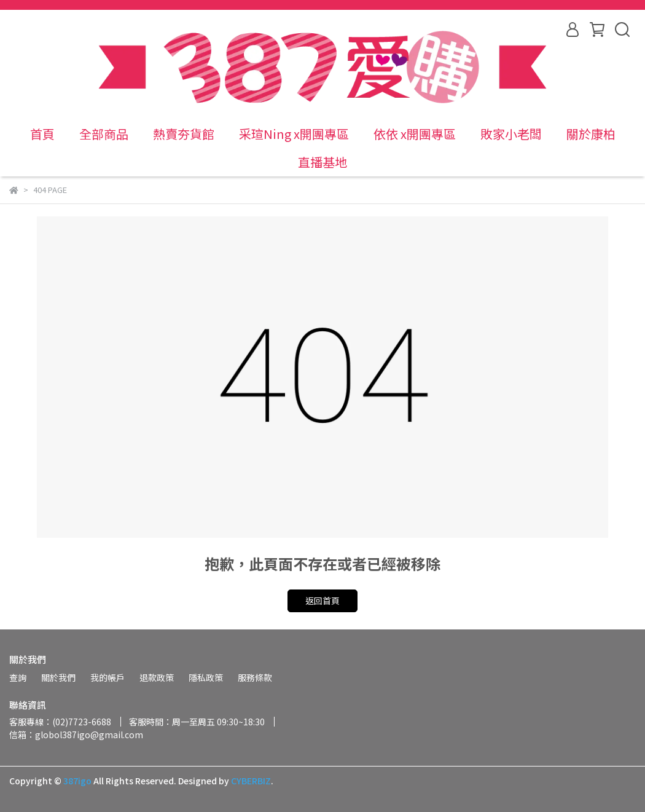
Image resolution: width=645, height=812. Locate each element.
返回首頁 (322, 601)
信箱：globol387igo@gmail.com (76, 735)
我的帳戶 (107, 677)
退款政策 (157, 677)
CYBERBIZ (251, 781)
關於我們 (58, 677)
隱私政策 (206, 677)
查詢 (18, 677)
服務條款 (255, 677)
